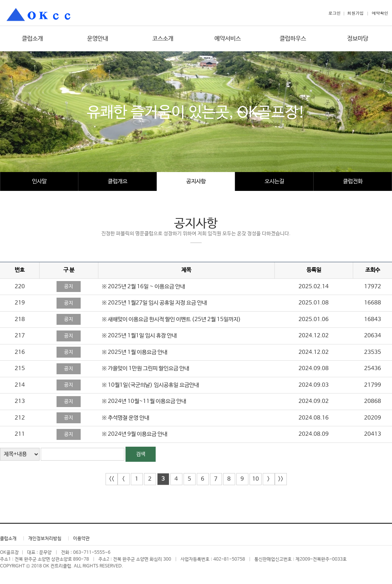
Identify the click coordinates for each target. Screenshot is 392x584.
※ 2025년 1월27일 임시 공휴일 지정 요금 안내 (154, 303)
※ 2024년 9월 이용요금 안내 (135, 434)
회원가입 (355, 13)
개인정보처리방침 (45, 539)
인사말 (39, 181)
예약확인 (380, 13)
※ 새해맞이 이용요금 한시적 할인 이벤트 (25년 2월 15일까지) (171, 319)
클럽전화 (353, 181)
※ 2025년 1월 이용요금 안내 (135, 352)
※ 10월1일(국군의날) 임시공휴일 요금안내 (150, 385)
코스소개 (163, 39)
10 (256, 479)
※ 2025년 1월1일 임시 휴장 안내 (139, 336)
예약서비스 (228, 39)
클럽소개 (32, 39)
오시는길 (274, 181)
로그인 (335, 13)
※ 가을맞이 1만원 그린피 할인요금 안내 (145, 368)
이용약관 (81, 539)
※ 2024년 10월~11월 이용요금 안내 (144, 401)
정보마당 (358, 39)
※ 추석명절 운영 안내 (126, 418)
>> (281, 479)
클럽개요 (118, 181)
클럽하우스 (293, 39)
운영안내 (98, 39)
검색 (141, 454)
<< (112, 479)
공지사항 (196, 181)
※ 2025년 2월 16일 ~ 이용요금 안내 (143, 287)
